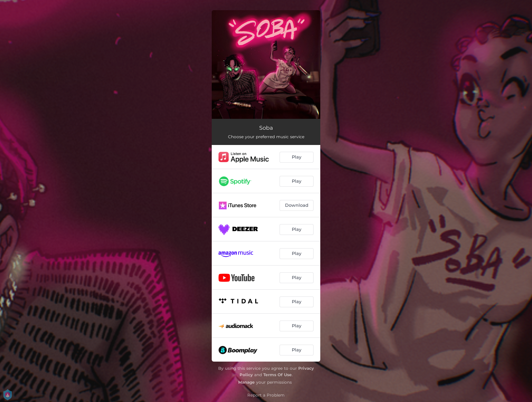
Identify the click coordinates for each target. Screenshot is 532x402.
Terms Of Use (278, 375)
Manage (246, 382)
